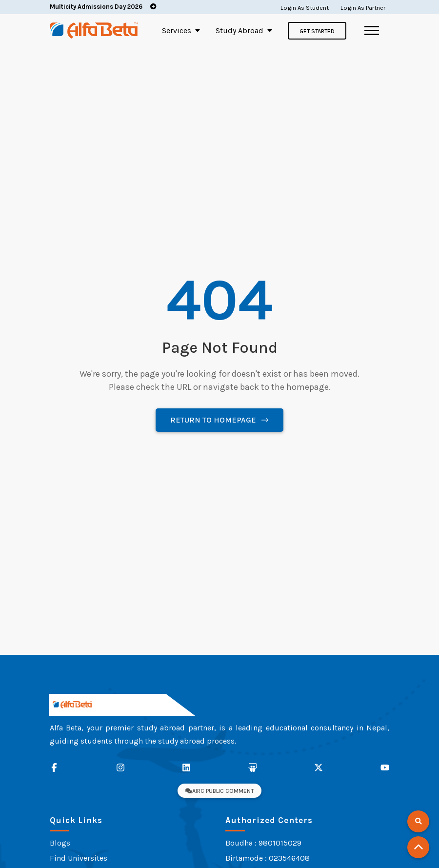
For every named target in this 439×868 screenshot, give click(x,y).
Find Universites (79, 858)
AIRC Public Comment (219, 791)
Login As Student (305, 8)
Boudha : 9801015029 (263, 843)
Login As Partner (363, 8)
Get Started (317, 31)
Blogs (60, 843)
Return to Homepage (219, 420)
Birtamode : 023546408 (268, 858)
